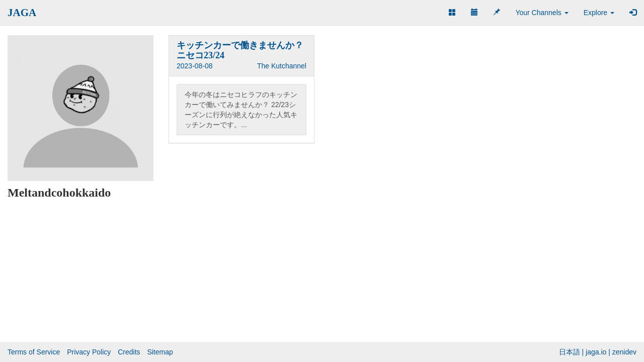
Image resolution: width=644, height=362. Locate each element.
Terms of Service (34, 352)
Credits (129, 352)
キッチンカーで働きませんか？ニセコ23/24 (240, 50)
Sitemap (160, 352)
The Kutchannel (282, 66)
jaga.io (596, 352)
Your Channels (542, 13)
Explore (599, 13)
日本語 (570, 352)
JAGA (22, 13)
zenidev (624, 352)
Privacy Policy (89, 352)
